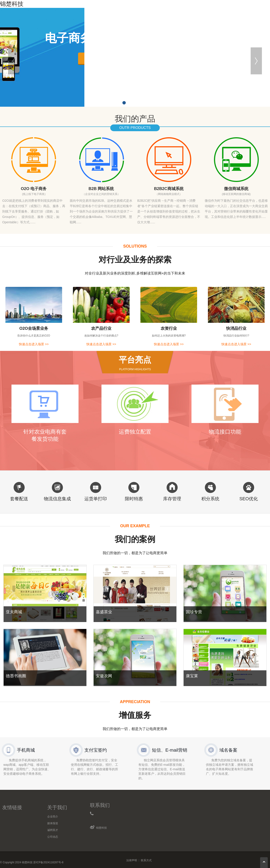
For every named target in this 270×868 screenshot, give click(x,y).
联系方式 (146, 860)
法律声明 (132, 860)
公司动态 (53, 837)
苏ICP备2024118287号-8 (48, 862)
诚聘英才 (53, 830)
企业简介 (53, 817)
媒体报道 (53, 823)
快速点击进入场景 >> (34, 344)
